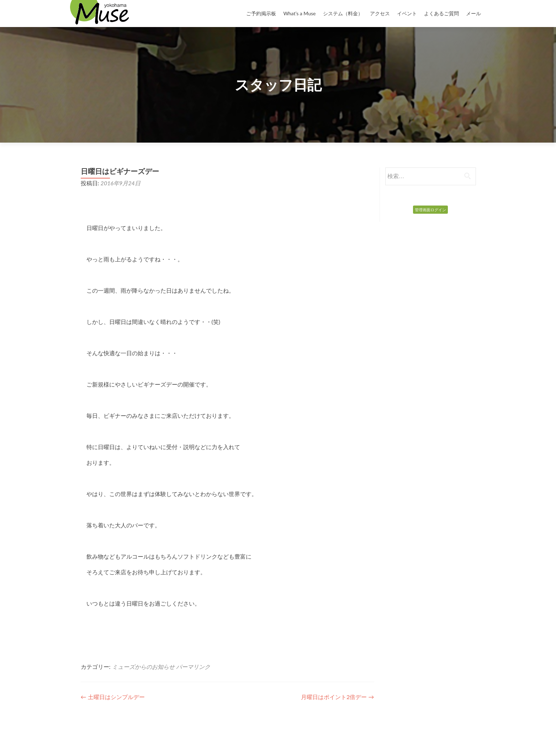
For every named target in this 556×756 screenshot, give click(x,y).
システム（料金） (343, 13)
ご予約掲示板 (261, 13)
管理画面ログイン (430, 210)
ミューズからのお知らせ (143, 667)
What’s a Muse (299, 13)
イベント (407, 13)
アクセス (380, 13)
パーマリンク (193, 667)
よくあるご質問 (441, 13)
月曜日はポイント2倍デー (337, 697)
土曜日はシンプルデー (113, 697)
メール (473, 13)
